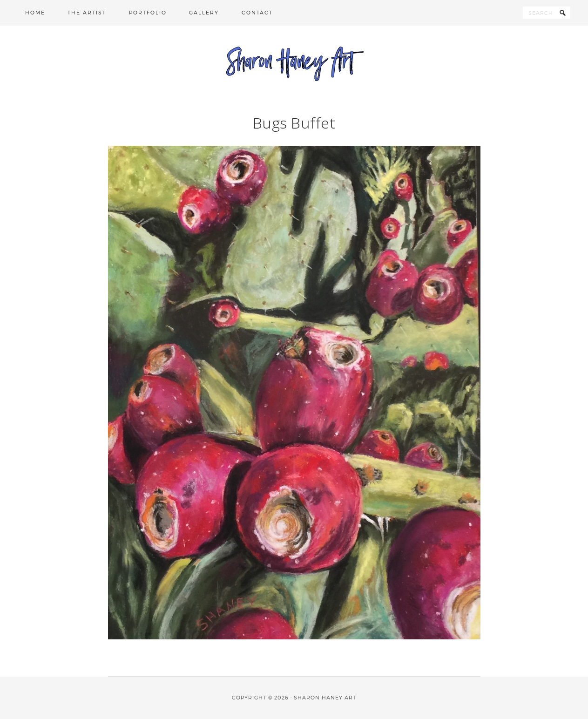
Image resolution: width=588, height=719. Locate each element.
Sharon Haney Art (294, 63)
